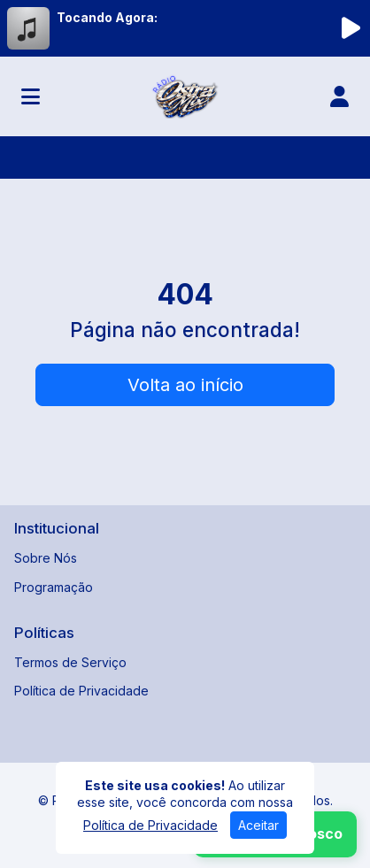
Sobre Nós (46, 558)
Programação (54, 587)
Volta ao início (185, 385)
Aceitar (258, 825)
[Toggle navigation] (31, 96)
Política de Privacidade (81, 691)
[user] (339, 96)
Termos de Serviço (70, 662)
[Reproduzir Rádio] (351, 28)
